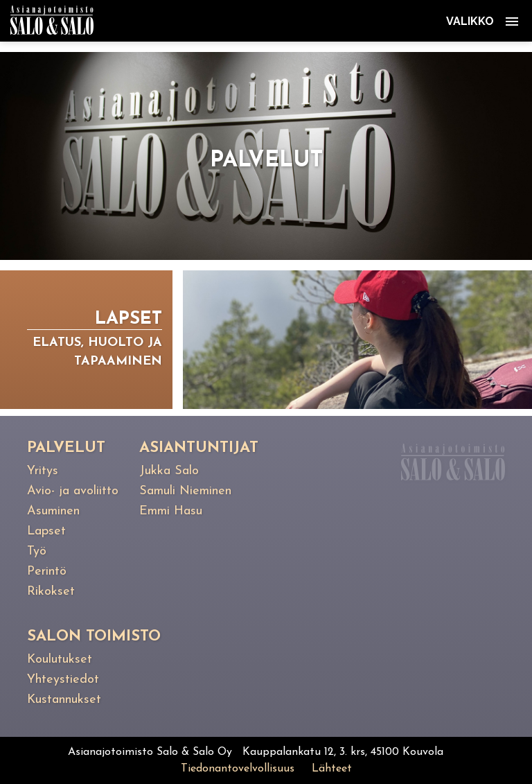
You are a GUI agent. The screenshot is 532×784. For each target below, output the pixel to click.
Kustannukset (64, 700)
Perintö (47, 572)
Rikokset (51, 592)
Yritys (43, 471)
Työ (37, 551)
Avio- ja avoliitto (73, 491)
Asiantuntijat (199, 448)
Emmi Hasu (171, 511)
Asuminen (53, 511)
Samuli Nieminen (185, 491)
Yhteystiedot (63, 680)
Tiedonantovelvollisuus (238, 769)
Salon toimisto (94, 637)
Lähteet (332, 769)
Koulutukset (60, 660)
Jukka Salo (169, 471)
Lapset (46, 531)
